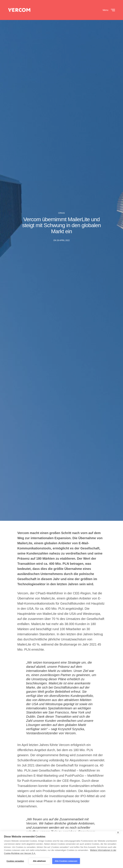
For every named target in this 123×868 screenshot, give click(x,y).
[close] (118, 832)
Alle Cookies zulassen (66, 861)
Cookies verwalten (15, 861)
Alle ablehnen (39, 861)
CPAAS (61, 213)
